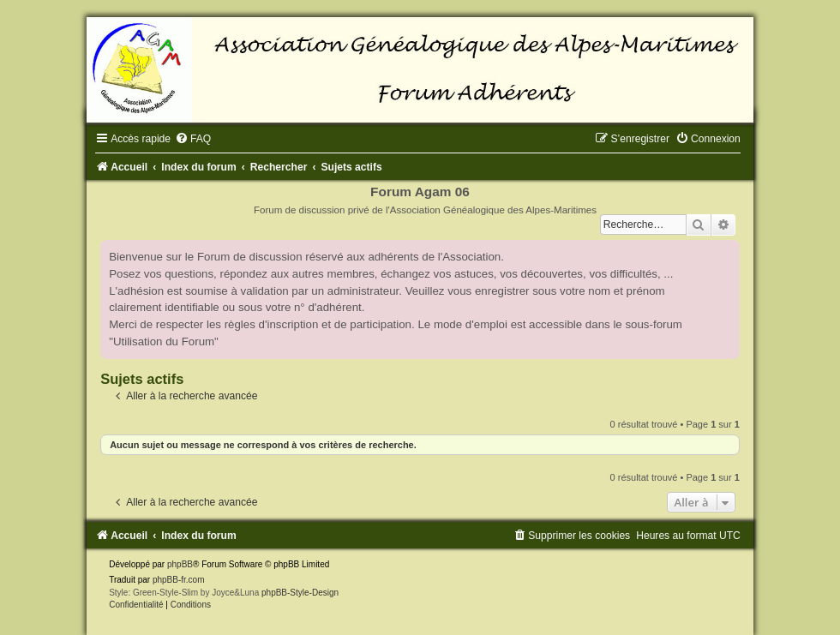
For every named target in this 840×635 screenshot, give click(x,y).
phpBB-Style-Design (300, 593)
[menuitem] (193, 139)
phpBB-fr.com (179, 580)
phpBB (180, 564)
